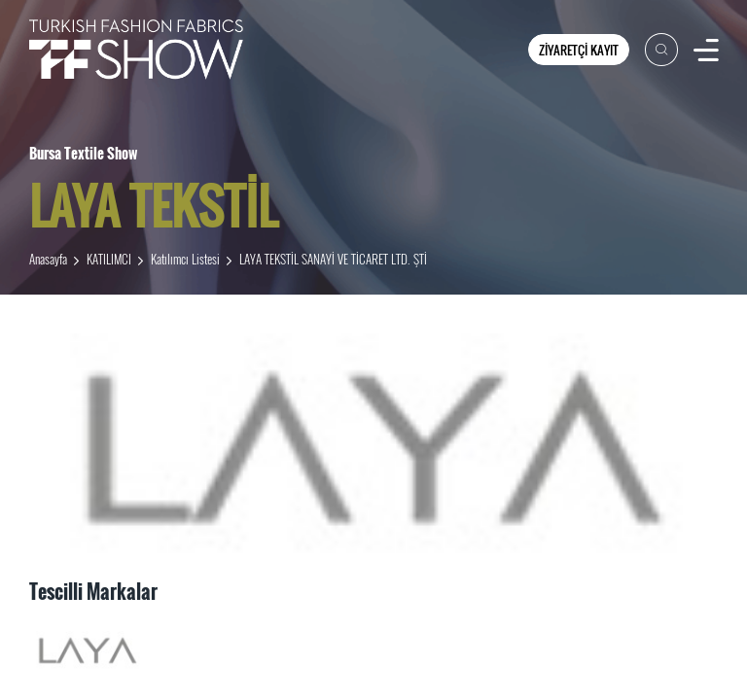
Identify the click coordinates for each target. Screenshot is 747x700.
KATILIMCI (109, 259)
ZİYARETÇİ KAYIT (579, 50)
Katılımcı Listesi (185, 259)
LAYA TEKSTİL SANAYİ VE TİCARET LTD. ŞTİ (333, 259)
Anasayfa (48, 259)
